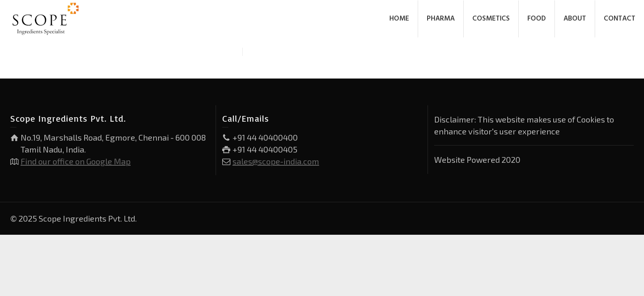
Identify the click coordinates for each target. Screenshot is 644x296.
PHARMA (441, 19)
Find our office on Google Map (76, 161)
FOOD (537, 19)
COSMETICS (491, 19)
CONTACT (620, 19)
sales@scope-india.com (276, 161)
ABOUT (575, 19)
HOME (399, 19)
